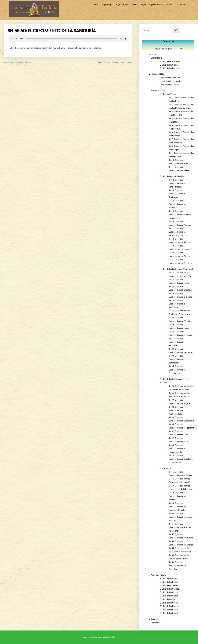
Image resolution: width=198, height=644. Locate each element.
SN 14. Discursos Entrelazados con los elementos (178, 204)
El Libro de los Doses (169, 582)
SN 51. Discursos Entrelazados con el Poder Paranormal (180, 527)
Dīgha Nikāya (107, 5)
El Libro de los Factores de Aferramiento (177, 269)
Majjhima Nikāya (122, 5)
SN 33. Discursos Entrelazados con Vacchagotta (176, 359)
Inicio (96, 5)
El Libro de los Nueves (169, 606)
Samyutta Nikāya (139, 5)
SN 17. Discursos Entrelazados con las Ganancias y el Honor (178, 232)
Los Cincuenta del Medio (170, 81)
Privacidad (181, 5)
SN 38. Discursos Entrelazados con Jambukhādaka (176, 410)
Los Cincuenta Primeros (170, 78)
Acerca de (169, 5)
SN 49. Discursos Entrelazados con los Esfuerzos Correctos (178, 507)
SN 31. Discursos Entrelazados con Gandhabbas (176, 342)
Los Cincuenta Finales (169, 85)
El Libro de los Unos (168, 579)
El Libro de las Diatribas (170, 61)
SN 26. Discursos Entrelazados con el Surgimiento (177, 304)
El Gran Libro (165, 468)
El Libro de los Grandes (170, 65)
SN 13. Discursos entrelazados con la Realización (177, 194)
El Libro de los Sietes (169, 599)
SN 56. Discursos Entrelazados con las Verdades (177, 566)
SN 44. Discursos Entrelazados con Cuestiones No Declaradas (181, 459)
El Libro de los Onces (169, 613)
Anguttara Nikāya (155, 5)
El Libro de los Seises (169, 596)
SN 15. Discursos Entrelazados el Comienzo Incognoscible (180, 215)
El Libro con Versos (168, 94)
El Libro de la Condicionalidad (172, 176)
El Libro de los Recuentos (171, 68)
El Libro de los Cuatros (169, 589)
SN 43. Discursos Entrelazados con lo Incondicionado (177, 449)
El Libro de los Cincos (169, 592)
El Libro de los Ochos (169, 603)
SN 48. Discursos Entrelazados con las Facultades (177, 496)
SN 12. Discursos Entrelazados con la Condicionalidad (177, 183)
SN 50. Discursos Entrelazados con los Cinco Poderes (180, 517)
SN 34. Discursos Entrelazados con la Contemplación (177, 370)
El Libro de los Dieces (169, 610)
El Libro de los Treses (169, 585)
